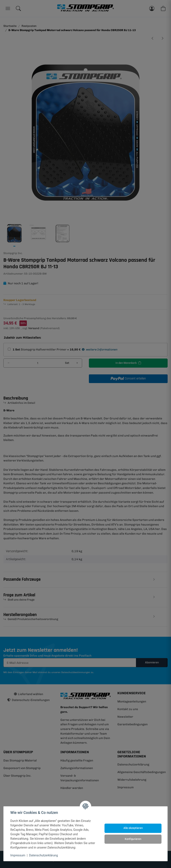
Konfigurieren (133, 839)
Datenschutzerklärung (43, 855)
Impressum (18, 855)
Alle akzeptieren (133, 828)
